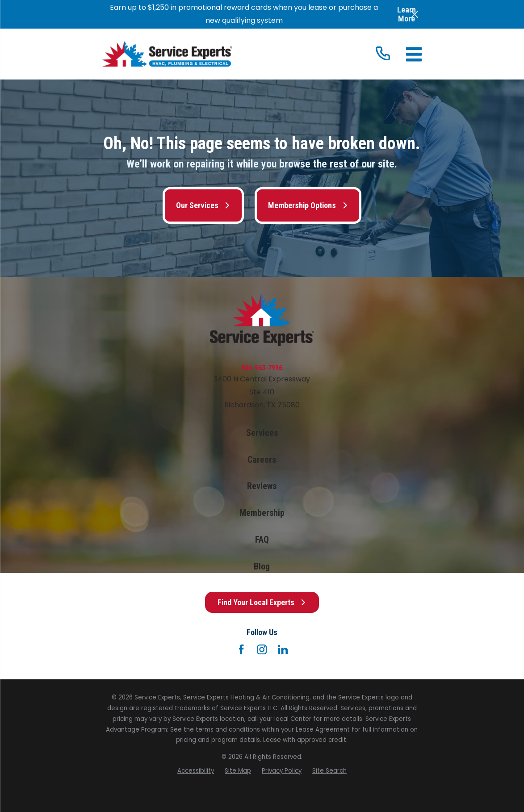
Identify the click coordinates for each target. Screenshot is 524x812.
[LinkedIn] (283, 649)
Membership (262, 513)
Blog (262, 567)
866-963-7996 (262, 368)
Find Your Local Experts (262, 602)
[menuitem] (196, 771)
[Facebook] (241, 649)
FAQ (262, 540)
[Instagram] (262, 649)
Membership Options (308, 205)
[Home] (168, 54)
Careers (262, 460)
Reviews (262, 486)
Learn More (407, 14)
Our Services (203, 205)
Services (262, 433)
